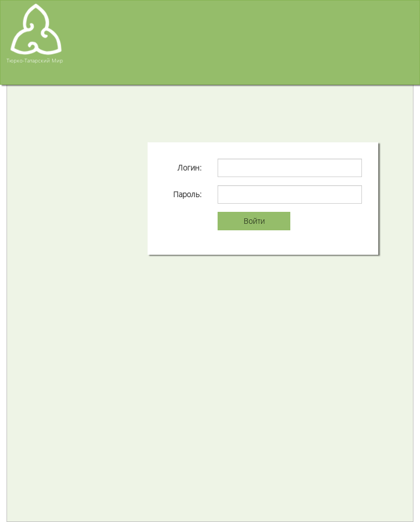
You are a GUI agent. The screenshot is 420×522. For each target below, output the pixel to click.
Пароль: (187, 194)
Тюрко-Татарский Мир (35, 60)
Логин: (189, 168)
